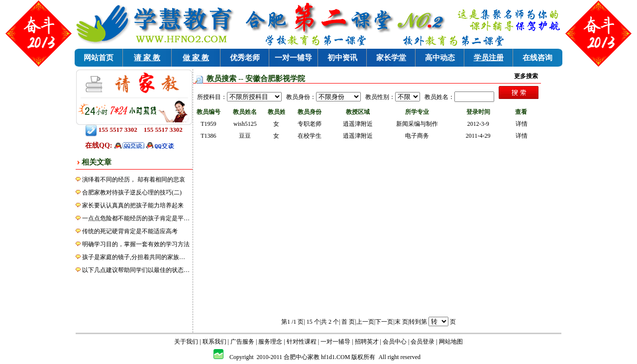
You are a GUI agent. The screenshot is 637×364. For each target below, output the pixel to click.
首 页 (348, 322)
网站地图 (451, 342)
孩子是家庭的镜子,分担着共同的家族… (134, 257)
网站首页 (99, 58)
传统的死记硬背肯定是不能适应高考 (130, 231)
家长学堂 (391, 58)
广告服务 (242, 342)
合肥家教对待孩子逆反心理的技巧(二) (132, 192)
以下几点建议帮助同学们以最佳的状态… (136, 270)
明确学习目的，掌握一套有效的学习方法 (136, 244)
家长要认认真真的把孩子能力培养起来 (133, 205)
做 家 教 (196, 58)
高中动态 (440, 58)
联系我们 (214, 342)
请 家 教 (147, 58)
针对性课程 (302, 342)
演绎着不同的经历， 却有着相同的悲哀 (134, 180)
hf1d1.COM (335, 357)
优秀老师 (245, 58)
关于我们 (186, 342)
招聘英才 (367, 342)
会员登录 (423, 342)
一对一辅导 (293, 58)
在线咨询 (537, 58)
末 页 (401, 322)
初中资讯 (342, 58)
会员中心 (395, 342)
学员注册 (489, 58)
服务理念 (270, 342)
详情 (522, 124)
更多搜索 (526, 76)
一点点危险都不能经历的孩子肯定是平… (136, 218)
